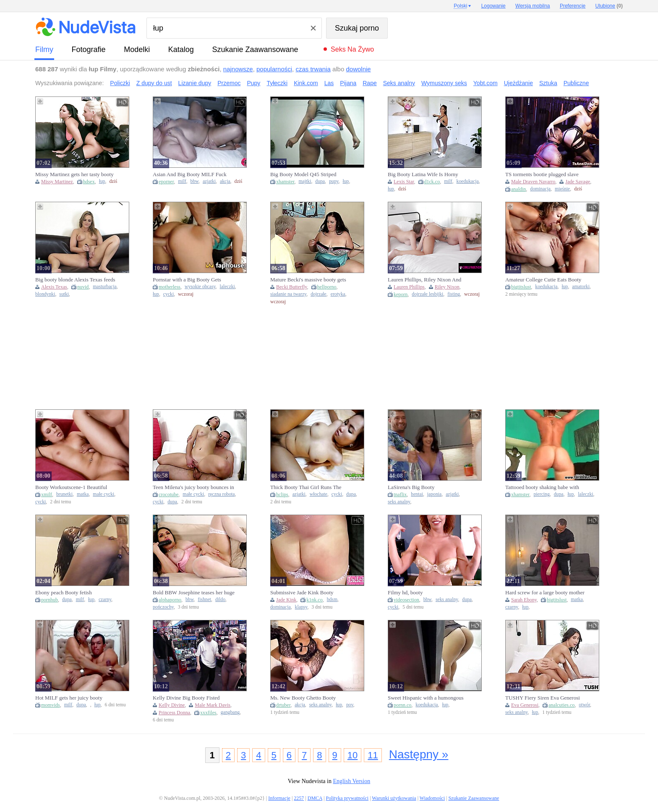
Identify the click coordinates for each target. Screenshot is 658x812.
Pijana (348, 83)
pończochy (163, 607)
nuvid (83, 287)
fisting (454, 294)
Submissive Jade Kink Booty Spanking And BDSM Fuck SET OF (310, 593)
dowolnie (358, 69)
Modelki (137, 49)
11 (373, 755)
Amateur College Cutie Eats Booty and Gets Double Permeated (543, 280)
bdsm (332, 600)
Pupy (253, 83)
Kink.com (306, 83)
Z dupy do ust (154, 83)
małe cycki (103, 494)
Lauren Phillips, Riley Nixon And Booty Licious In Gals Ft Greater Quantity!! (424, 280)
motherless (170, 287)
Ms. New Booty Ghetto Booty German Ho (303, 698)
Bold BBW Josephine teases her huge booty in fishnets (194, 593)
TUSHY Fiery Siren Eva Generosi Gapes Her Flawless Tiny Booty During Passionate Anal (543, 698)
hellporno (327, 287)
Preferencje (573, 6)
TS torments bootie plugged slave (542, 174)
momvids (51, 705)
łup (102, 181)
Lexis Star (404, 182)
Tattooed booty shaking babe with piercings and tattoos (542, 487)
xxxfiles (208, 713)
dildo (220, 600)
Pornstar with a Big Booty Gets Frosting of (187, 280)
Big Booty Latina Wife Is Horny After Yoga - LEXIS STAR (423, 174)
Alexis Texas (54, 287)
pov (350, 705)
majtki (305, 181)
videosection (406, 600)
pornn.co (402, 705)
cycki (168, 294)
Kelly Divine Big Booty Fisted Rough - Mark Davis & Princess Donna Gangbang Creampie (188, 698)
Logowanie (493, 6)
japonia (434, 494)
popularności (274, 69)
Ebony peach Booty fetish (64, 592)
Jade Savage (578, 182)
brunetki (64, 494)
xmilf (47, 494)
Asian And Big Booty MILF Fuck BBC (190, 174)
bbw (195, 181)
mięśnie (562, 189)
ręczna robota (221, 494)
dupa (320, 181)
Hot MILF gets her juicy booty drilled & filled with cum (69, 698)
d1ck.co (432, 182)
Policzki (120, 83)
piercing (542, 494)
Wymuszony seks (444, 83)
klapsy (301, 607)
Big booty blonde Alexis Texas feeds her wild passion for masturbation (75, 280)
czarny (105, 600)
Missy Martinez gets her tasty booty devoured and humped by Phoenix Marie (74, 174)
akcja (225, 181)
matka (83, 494)
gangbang (230, 712)
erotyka (338, 294)
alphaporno (170, 600)
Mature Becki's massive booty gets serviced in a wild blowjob (308, 280)
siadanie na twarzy (288, 294)
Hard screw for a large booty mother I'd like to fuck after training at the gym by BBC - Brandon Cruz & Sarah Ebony (545, 593)
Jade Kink (286, 600)
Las (329, 83)
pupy (334, 181)
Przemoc (229, 83)
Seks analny (399, 83)
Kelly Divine (172, 705)
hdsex (89, 182)
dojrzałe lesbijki (427, 294)
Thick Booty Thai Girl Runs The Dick (306, 487)
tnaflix (400, 494)
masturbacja (104, 287)
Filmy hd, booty (405, 592)
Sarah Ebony (524, 600)
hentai (417, 494)
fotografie (89, 49)
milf (182, 181)
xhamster (285, 182)
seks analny (399, 502)
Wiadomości (432, 798)
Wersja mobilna (533, 6)
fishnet (204, 600)
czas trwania (313, 69)
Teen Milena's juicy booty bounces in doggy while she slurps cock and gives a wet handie (193, 487)
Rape (369, 83)
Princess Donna (174, 713)
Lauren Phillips (409, 287)
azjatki (209, 181)
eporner (166, 182)
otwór (584, 705)
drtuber (283, 705)
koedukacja (468, 181)
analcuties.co (561, 705)
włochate (319, 494)
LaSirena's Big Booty (411, 487)
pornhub (50, 600)
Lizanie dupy (195, 83)
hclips (282, 494)
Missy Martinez (57, 182)
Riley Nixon (447, 287)
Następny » (419, 754)
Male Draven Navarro (533, 182)
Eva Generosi (525, 705)
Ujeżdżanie (518, 83)
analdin (518, 189)
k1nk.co (314, 600)
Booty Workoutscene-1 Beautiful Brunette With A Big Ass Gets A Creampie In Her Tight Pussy (71, 487)
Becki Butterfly (292, 287)
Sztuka (548, 83)
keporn (401, 294)
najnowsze (238, 69)
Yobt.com (486, 83)
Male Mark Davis (213, 705)
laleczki (227, 287)
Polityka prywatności (347, 798)
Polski (460, 6)
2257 (299, 798)
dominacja (540, 189)
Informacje (279, 798)
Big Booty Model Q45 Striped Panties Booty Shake (303, 174)
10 (352, 755)
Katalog (181, 49)
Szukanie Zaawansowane (255, 49)
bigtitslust (521, 287)
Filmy (44, 49)
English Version (351, 781)
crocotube (168, 494)
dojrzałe (319, 294)
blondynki (45, 294)
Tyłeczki (277, 83)
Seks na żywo (352, 49)
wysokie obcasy (200, 287)
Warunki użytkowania (394, 798)
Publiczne (576, 83)
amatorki (581, 287)
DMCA (315, 798)
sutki (64, 294)
